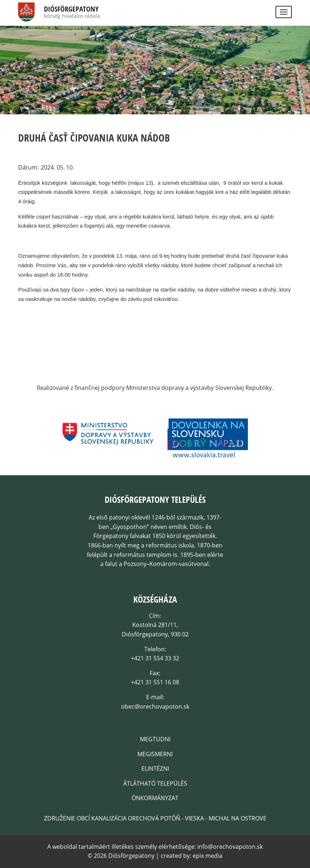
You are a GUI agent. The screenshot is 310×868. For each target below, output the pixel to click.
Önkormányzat (155, 798)
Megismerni (155, 754)
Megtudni (155, 739)
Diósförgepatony (71, 9)
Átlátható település (155, 783)
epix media (208, 856)
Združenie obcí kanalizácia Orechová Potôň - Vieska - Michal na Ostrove (155, 818)
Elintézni (155, 769)
